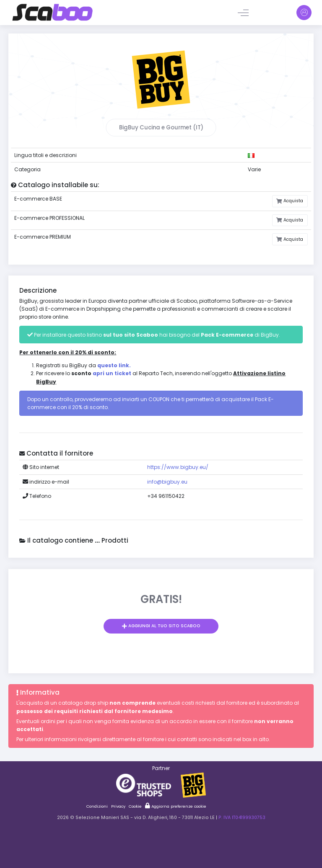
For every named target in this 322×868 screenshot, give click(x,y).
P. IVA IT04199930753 (242, 818)
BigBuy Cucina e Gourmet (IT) (161, 127)
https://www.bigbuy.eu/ (178, 467)
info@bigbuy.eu (167, 482)
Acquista (293, 201)
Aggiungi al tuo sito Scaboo (164, 626)
